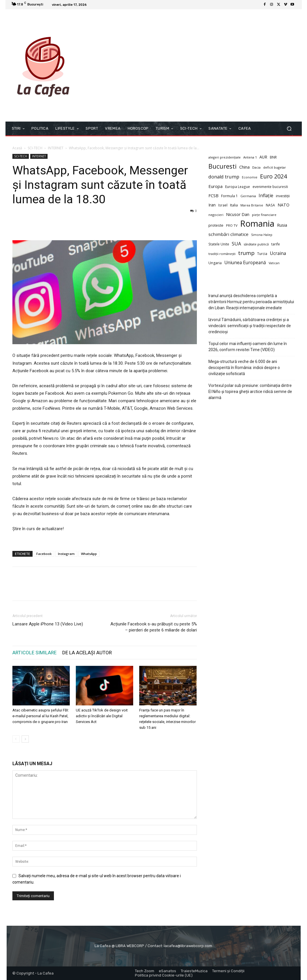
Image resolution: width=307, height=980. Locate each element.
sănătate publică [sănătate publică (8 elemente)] (256, 244)
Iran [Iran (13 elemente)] (212, 205)
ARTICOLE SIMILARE (34, 653)
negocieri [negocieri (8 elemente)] (216, 215)
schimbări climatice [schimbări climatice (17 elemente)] (228, 234)
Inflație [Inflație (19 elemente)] (266, 196)
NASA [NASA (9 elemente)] (270, 205)
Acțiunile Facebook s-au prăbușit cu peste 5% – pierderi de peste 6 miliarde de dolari (154, 627)
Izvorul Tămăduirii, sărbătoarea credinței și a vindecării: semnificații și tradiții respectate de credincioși (250, 326)
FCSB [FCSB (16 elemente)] (213, 195)
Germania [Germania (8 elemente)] (248, 196)
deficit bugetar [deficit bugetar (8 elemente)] (275, 167)
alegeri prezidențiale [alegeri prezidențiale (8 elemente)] (225, 157)
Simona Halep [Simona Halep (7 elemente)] (262, 235)
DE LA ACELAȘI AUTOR (87, 653)
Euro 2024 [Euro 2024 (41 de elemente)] (273, 176)
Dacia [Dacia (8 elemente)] (256, 167)
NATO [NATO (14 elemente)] (284, 205)
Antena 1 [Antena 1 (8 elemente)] (250, 157)
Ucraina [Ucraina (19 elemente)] (278, 253)
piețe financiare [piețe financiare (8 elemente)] (264, 215)
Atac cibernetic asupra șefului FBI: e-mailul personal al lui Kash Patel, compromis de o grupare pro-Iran (41, 716)
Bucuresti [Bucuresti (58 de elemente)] (223, 166)
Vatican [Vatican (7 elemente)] (274, 263)
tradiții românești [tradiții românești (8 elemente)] (222, 254)
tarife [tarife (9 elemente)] (276, 244)
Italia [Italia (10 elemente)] (234, 205)
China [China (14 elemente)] (244, 167)
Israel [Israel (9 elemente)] (223, 205)
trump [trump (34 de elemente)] (246, 253)
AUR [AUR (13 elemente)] (263, 157)
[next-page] (25, 739)
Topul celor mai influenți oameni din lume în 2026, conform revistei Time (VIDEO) (248, 347)
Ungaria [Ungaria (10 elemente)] (215, 263)
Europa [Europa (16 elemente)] (215, 186)
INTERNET (56, 148)
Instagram (66, 554)
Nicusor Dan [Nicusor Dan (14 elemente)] (238, 214)
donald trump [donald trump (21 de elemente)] (224, 177)
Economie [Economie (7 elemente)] (250, 177)
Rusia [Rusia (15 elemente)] (282, 225)
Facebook (44, 554)
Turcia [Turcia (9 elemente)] (262, 254)
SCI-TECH (35, 148)
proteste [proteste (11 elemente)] (216, 225)
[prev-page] (16, 739)
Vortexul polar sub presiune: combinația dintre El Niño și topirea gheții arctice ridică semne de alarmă (250, 392)
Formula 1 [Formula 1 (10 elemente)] (229, 196)
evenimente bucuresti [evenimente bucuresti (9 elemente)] (270, 187)
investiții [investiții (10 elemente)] (283, 196)
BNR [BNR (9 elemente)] (273, 157)
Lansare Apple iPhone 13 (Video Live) (48, 624)
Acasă (17, 148)
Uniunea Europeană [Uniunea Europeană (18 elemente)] (245, 263)
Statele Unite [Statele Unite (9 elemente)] (219, 244)
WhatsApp (89, 554)
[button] (289, 129)
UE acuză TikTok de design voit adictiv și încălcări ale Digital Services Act (102, 716)
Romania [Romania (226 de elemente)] (257, 224)
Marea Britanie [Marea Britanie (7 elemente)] (252, 205)
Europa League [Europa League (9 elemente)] (238, 187)
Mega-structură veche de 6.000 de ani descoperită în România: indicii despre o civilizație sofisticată (244, 368)
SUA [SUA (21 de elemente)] (236, 244)
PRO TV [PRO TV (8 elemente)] (232, 225)
